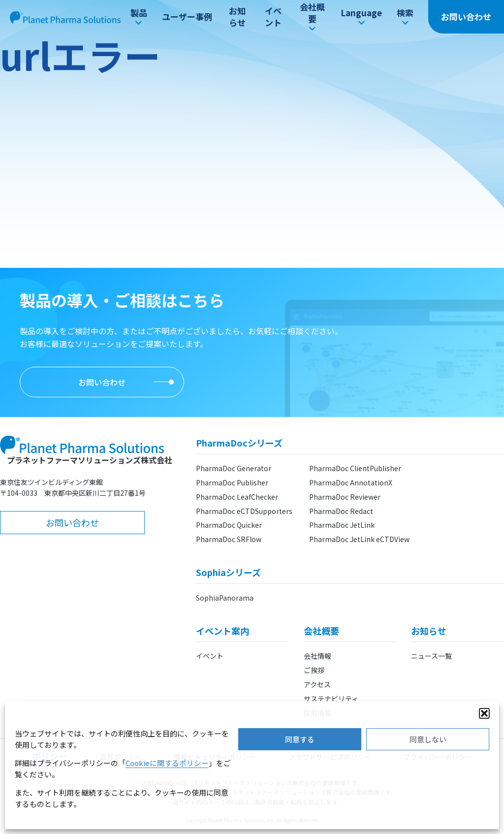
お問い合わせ (466, 16)
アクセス (317, 684)
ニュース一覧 (431, 656)
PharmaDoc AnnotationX (351, 482)
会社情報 (317, 656)
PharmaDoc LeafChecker (237, 497)
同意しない (428, 739)
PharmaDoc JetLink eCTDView (359, 539)
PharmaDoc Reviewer (345, 497)
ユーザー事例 (187, 16)
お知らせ (237, 16)
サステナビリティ (331, 699)
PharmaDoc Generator (234, 468)
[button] (484, 713)
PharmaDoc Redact (341, 511)
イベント (273, 16)
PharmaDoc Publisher (232, 482)
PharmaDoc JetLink (342, 525)
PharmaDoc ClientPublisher (355, 468)
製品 (139, 17)
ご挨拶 (314, 670)
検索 (405, 17)
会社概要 (312, 17)
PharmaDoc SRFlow (229, 539)
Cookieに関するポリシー (167, 763)
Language (361, 17)
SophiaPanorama (225, 598)
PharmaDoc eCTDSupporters (244, 511)
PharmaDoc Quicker (229, 525)
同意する (300, 739)
